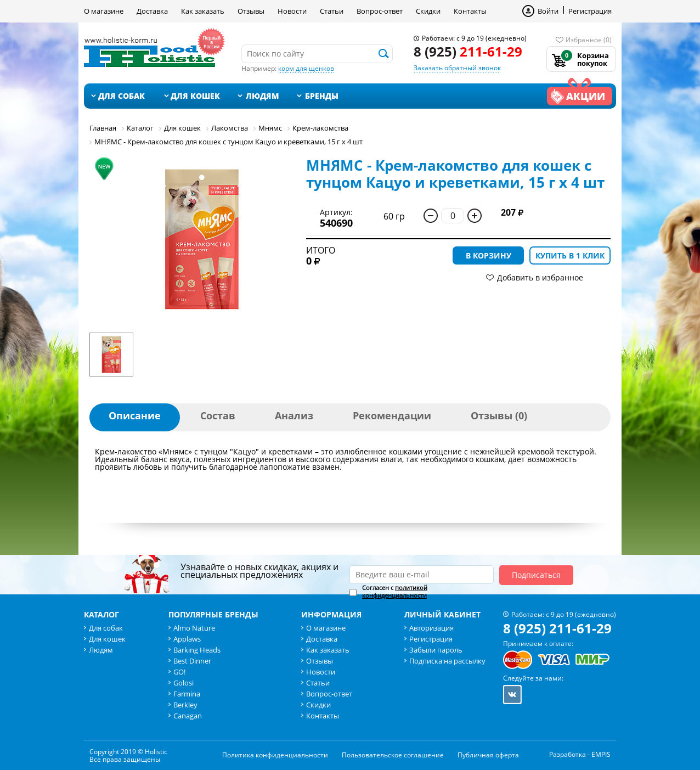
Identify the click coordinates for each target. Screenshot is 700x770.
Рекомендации (392, 415)
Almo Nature (194, 628)
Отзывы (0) (499, 415)
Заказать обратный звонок (457, 68)
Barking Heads (197, 650)
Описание (135, 415)
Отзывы (251, 11)
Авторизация (431, 628)
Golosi (184, 683)
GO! (179, 672)
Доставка (152, 11)
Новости (292, 11)
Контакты (470, 11)
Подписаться (536, 575)
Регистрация (590, 11)
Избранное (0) (589, 40)
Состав (218, 415)
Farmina (187, 694)
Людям (262, 96)
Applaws (187, 639)
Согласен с (395, 592)
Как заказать (203, 11)
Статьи (332, 11)
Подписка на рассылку (447, 661)
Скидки (428, 11)
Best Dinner (192, 661)
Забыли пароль (436, 650)
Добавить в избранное (540, 277)
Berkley (185, 705)
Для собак (122, 96)
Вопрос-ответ (380, 11)
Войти (548, 11)
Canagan (188, 716)
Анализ (294, 415)
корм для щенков (306, 68)
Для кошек (195, 96)
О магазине (104, 11)
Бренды (322, 96)
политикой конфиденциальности (395, 591)
